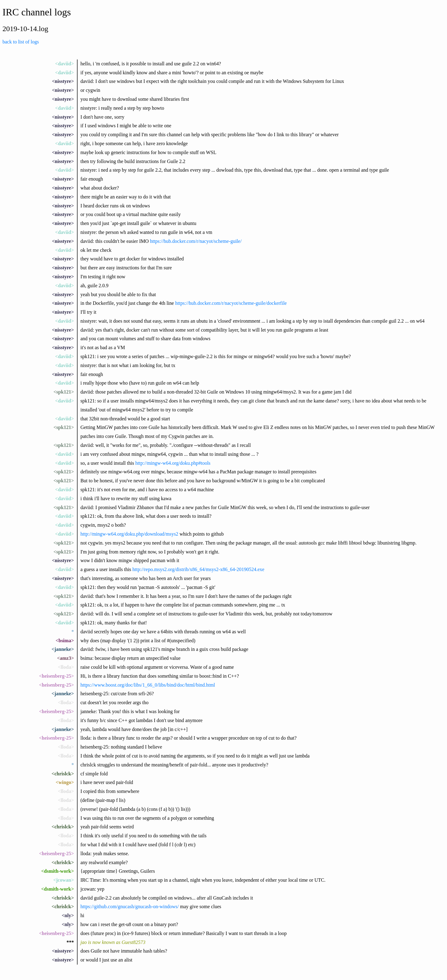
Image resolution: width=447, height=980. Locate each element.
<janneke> (63, 649)
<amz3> (65, 658)
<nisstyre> (63, 81)
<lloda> (66, 667)
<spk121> (64, 392)
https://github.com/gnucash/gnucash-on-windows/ (130, 906)
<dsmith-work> (58, 871)
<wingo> (65, 782)
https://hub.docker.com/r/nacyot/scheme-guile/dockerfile (231, 303)
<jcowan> (64, 880)
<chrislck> (63, 774)
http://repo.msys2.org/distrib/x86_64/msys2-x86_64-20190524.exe (198, 569)
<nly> (68, 915)
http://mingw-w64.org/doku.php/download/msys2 (129, 534)
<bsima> (65, 641)
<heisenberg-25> (56, 676)
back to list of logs (21, 42)
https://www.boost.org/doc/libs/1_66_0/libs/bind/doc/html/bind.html (148, 685)
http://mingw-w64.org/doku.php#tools (173, 463)
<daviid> (64, 64)
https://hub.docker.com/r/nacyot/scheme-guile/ (196, 241)
